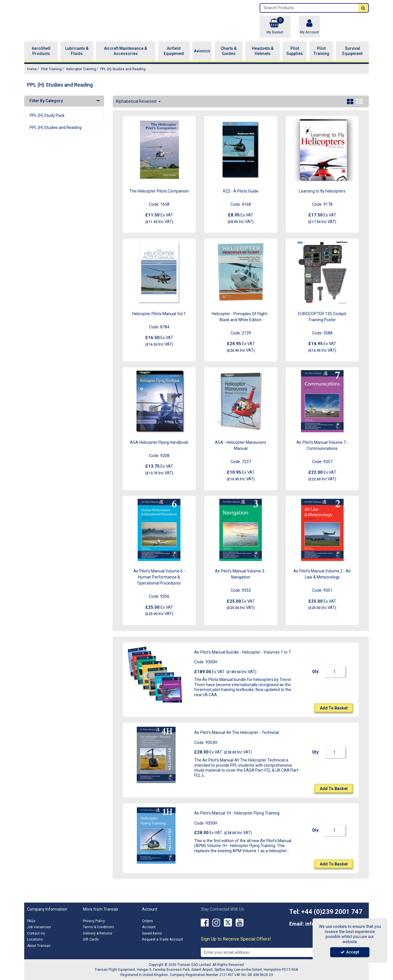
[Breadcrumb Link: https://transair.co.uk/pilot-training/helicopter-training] (81, 75)
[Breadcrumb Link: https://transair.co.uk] (32, 75)
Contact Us (36, 933)
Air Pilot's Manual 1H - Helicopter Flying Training (237, 820)
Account (149, 927)
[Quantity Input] (335, 678)
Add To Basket (334, 715)
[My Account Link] (309, 27)
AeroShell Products (41, 58)
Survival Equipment (352, 58)
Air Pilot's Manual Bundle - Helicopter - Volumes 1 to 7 (242, 659)
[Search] (309, 8)
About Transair (39, 946)
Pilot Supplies (295, 58)
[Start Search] (363, 8)
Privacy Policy (94, 921)
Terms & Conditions (99, 927)
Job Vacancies (39, 927)
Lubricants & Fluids (77, 58)
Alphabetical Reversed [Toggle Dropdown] (136, 108)
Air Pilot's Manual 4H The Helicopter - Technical (237, 739)
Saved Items (152, 933)
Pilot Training (321, 58)
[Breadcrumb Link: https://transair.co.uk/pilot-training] (51, 75)
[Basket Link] (275, 27)
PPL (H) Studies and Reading (56, 134)
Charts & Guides (229, 58)
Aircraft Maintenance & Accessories (125, 58)
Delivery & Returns (98, 933)
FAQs (31, 921)
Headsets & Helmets (263, 58)
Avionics (202, 57)
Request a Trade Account (163, 939)
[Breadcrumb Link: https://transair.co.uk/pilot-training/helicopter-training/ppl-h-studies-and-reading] (123, 75)
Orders (148, 921)
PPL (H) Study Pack (47, 122)
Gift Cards (91, 939)
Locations (35, 939)
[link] (205, 923)
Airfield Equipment (174, 58)
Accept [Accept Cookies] (350, 952)
